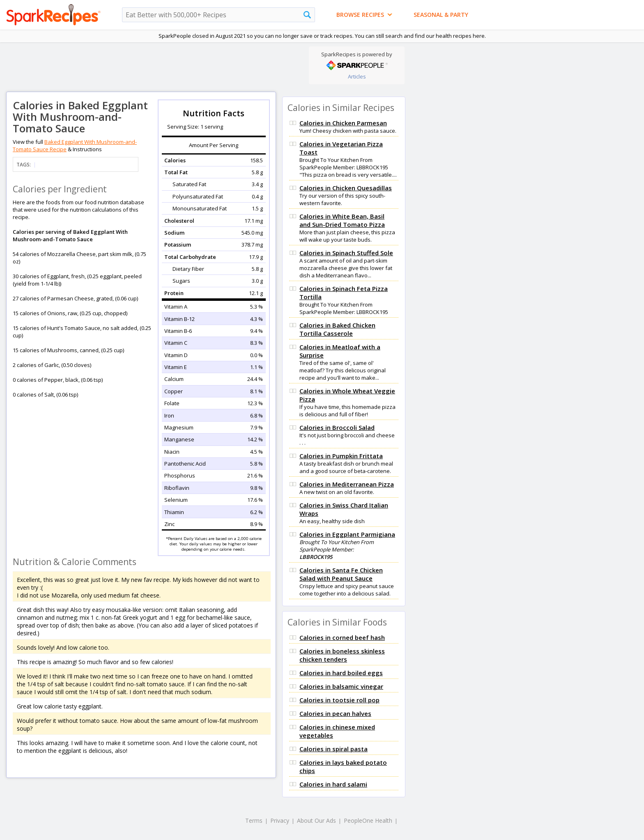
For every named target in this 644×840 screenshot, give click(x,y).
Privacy (280, 820)
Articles (357, 76)
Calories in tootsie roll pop (339, 700)
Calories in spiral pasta (333, 749)
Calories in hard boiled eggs (341, 673)
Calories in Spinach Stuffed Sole (346, 253)
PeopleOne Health (368, 820)
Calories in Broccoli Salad (337, 427)
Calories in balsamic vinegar (341, 686)
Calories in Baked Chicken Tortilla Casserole (337, 329)
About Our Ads (316, 820)
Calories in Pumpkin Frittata (341, 456)
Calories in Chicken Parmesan (343, 123)
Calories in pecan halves (335, 713)
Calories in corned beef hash (342, 637)
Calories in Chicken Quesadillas (346, 188)
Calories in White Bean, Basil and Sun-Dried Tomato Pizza (342, 220)
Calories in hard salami (333, 784)
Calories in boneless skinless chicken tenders (342, 655)
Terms (254, 820)
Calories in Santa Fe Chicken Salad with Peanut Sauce (341, 574)
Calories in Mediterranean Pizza (347, 484)
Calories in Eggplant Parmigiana (347, 534)
